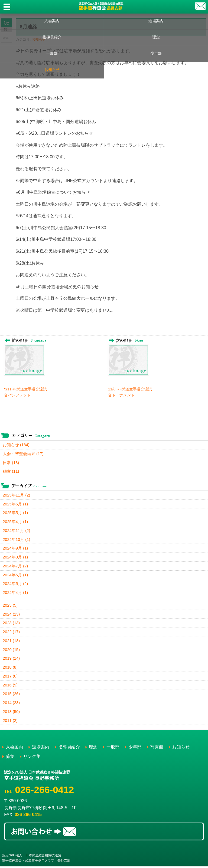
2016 (10, 687)
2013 (11, 714)
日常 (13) (11, 463)
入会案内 (52, 21)
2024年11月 (17, 531)
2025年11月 (17, 496)
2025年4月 (15, 522)
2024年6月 (15, 576)
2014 (11, 705)
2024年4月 (15, 594)
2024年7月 (15, 567)
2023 (11, 624)
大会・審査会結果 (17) (23, 454)
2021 (11, 642)
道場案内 (156, 21)
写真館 (157, 749)
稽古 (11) (11, 472)
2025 (10, 606)
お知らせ (52, 70)
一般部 (52, 53)
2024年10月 (17, 540)
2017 (10, 678)
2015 (11, 696)
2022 (11, 633)
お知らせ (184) (16, 445)
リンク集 (32, 759)
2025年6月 (15, 504)
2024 (11, 615)
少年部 (156, 53)
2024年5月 (15, 585)
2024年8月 (15, 558)
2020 (11, 651)
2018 (10, 669)
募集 (10, 759)
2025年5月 (15, 513)
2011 (10, 723)
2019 (11, 660)
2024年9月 (15, 549)
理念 (156, 37)
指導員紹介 (52, 37)
